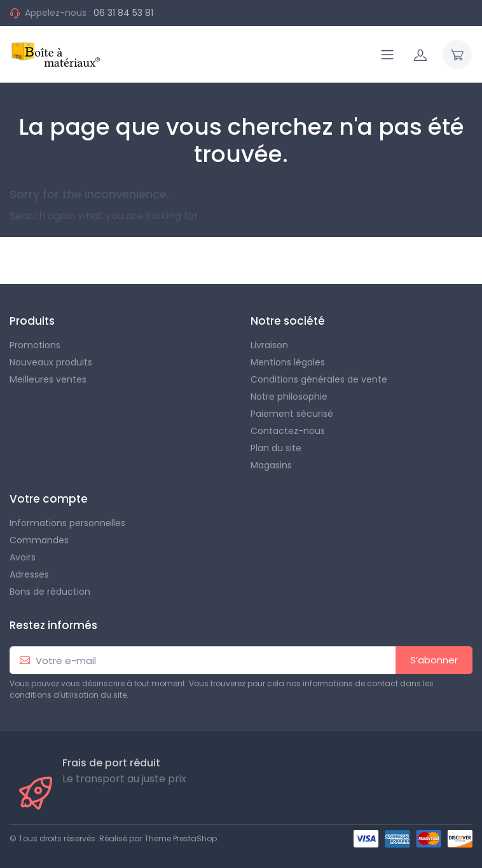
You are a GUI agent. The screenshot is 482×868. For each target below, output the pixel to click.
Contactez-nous (288, 431)
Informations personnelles (67, 523)
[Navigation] (387, 55)
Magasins (271, 465)
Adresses (29, 574)
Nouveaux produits (51, 362)
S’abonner (434, 660)
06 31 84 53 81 (123, 13)
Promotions (35, 345)
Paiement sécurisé (292, 414)
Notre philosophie (289, 397)
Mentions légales (288, 362)
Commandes (39, 540)
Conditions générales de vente (319, 379)
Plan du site (276, 448)
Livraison (269, 345)
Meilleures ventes (48, 379)
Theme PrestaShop (181, 838)
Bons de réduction (50, 592)
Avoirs (23, 557)
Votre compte (49, 499)
